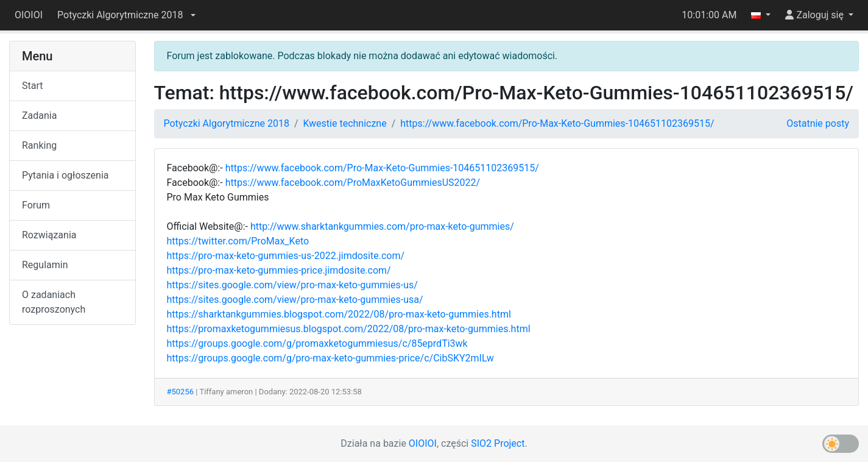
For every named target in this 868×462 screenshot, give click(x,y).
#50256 (181, 392)
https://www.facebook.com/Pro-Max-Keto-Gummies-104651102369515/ (557, 123)
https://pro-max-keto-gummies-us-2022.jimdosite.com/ (286, 256)
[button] (126, 15)
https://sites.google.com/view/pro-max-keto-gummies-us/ (292, 285)
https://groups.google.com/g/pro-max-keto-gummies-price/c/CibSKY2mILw (330, 358)
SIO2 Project (498, 443)
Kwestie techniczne (345, 123)
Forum (36, 205)
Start (32, 86)
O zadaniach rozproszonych (54, 302)
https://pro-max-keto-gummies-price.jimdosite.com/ (279, 270)
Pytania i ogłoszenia (65, 175)
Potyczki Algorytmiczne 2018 (227, 123)
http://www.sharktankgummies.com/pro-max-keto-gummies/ (382, 226)
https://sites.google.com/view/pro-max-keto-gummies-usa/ (295, 300)
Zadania (39, 116)
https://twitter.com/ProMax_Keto (238, 241)
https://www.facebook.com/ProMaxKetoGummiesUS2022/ (353, 183)
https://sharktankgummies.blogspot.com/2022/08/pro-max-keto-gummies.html (339, 314)
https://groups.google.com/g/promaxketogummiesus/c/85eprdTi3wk (317, 343)
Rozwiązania (49, 235)
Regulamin (45, 265)
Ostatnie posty (818, 123)
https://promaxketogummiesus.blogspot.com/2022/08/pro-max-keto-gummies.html (349, 329)
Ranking (39, 145)
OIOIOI (29, 15)
